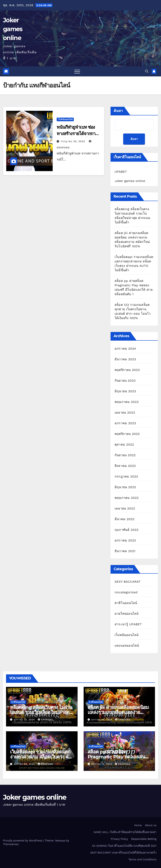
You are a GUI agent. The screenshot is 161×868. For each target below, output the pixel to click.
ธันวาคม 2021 (125, 551)
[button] (147, 71)
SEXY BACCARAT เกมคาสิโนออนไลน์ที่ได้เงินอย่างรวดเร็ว (123, 853)
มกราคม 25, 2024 (25, 720)
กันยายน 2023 (125, 381)
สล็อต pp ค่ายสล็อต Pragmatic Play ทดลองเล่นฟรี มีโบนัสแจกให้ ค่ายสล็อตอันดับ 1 (119, 757)
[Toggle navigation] (77, 71)
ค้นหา (118, 111)
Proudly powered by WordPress (23, 841)
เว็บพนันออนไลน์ (65, 119)
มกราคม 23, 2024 (25, 764)
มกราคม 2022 (125, 540)
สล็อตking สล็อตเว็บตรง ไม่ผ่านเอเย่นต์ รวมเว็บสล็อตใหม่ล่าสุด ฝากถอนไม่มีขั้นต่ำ (41, 712)
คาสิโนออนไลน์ (126, 603)
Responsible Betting (144, 839)
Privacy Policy (119, 839)
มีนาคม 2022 (124, 519)
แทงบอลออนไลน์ (127, 646)
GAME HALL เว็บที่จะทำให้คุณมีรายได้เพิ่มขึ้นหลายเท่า (125, 832)
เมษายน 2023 (125, 412)
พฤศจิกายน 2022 (127, 434)
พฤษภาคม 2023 (127, 402)
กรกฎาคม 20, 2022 (73, 141)
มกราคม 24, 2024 (102, 720)
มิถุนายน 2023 (125, 391)
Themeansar (11, 844)
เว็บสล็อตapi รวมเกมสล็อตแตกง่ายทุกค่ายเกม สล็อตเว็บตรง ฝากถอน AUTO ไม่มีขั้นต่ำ (42, 757)
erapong (45, 720)
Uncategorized (126, 592)
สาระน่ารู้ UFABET (128, 624)
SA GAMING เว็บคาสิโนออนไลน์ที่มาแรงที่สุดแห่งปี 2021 (124, 846)
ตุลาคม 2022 (124, 444)
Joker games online (13, 29)
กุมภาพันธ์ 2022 (127, 530)
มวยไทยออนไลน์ (127, 614)
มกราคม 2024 (125, 349)
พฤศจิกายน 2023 (127, 370)
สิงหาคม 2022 (125, 466)
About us (151, 825)
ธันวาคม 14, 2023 (102, 764)
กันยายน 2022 (125, 455)
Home (138, 825)
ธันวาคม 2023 (125, 359)
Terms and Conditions (142, 859)
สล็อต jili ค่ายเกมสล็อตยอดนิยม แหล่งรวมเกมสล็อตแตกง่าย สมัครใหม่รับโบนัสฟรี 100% (118, 712)
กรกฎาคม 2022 (126, 476)
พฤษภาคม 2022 (127, 498)
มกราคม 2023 (125, 423)
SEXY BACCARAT (128, 582)
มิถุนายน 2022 (125, 487)
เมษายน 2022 (125, 508)
